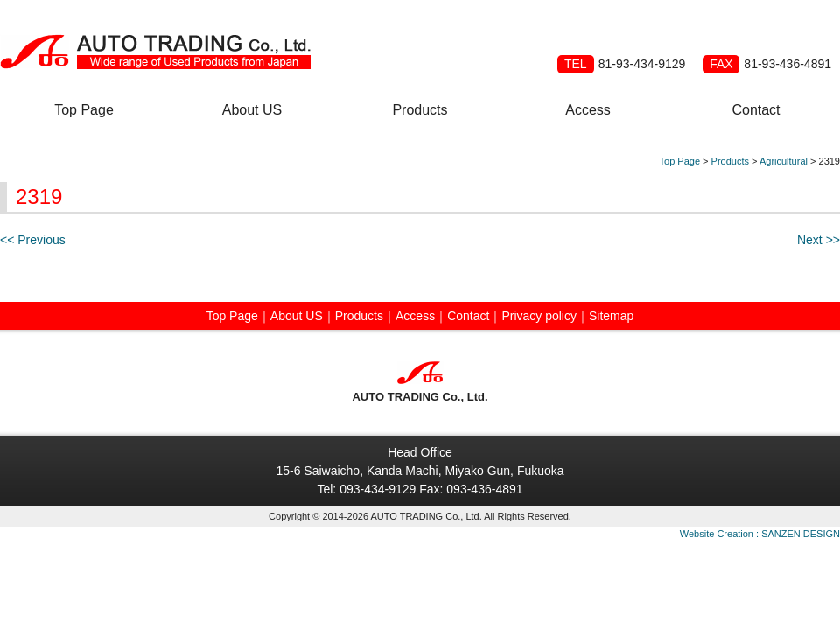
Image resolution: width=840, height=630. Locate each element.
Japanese (819, 28)
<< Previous (33, 240)
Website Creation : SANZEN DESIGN (760, 534)
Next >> (819, 240)
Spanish (735, 28)
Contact (756, 110)
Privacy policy (539, 316)
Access (588, 110)
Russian (777, 28)
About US (252, 110)
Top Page (84, 110)
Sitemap (611, 316)
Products (420, 110)
